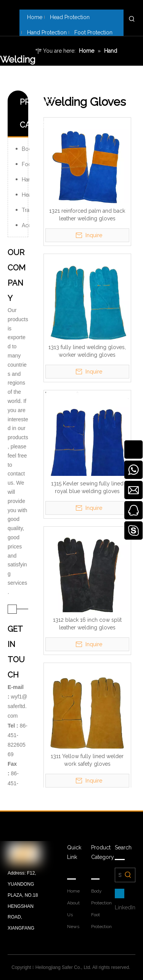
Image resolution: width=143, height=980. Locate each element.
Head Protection (26, 195)
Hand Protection (26, 180)
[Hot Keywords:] (132, 19)
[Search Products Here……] (118, 875)
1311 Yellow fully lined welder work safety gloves (87, 760)
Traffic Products (26, 210)
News (73, 927)
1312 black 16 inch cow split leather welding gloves (87, 624)
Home (73, 891)
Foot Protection (26, 164)
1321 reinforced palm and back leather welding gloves (87, 215)
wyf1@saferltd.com (18, 706)
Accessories (26, 225)
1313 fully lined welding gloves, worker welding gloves (87, 351)
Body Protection (26, 149)
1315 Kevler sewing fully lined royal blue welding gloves (87, 487)
